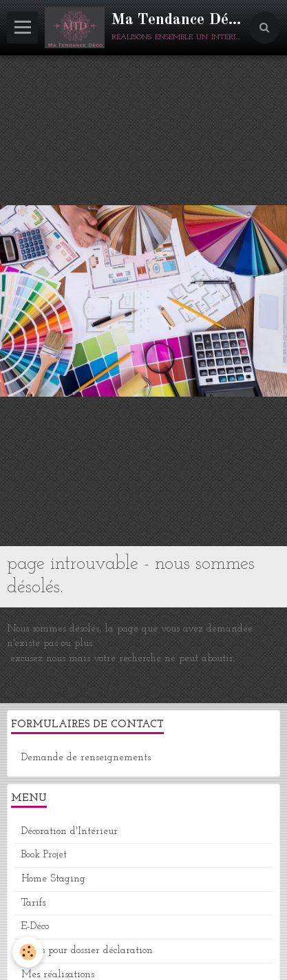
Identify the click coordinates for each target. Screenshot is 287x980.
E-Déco (35, 927)
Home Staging (53, 879)
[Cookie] (28, 952)
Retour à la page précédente (70, 688)
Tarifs (33, 903)
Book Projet (44, 855)
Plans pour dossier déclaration (87, 951)
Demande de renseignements (86, 758)
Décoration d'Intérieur (70, 832)
